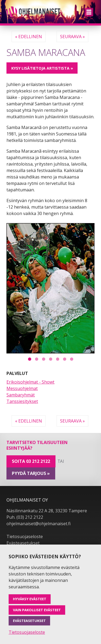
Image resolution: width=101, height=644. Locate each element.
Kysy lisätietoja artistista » (42, 68)
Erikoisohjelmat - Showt (30, 382)
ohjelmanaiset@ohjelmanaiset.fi (39, 524)
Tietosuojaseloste (25, 536)
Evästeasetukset (23, 543)
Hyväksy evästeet (30, 599)
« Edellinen (29, 37)
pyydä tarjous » (31, 473)
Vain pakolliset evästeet (37, 610)
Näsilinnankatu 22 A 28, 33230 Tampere (47, 511)
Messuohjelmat (22, 388)
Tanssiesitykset (22, 401)
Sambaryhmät (21, 395)
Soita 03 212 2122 (31, 461)
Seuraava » (72, 37)
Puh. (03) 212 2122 (25, 517)
